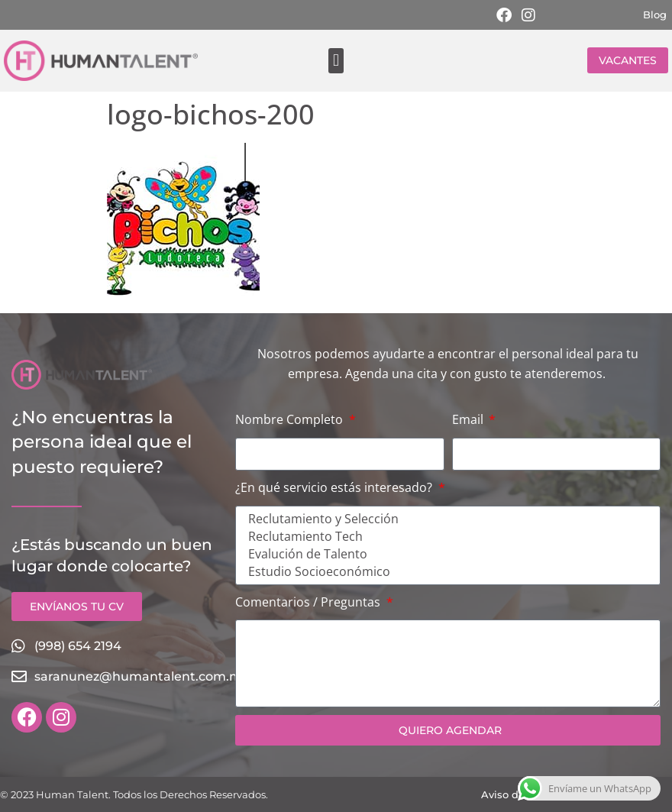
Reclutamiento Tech (446, 537)
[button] (336, 61)
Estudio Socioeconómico (446, 572)
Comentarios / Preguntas (309, 602)
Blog (655, 15)
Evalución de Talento (446, 554)
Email (469, 419)
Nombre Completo (291, 419)
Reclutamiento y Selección (446, 519)
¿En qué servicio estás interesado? (335, 487)
